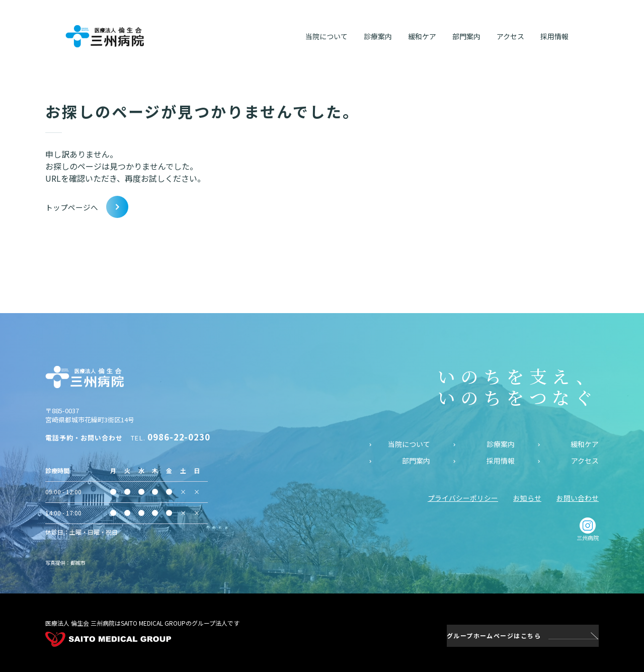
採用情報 (501, 460)
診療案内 (501, 444)
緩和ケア (585, 444)
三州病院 (588, 529)
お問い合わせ (578, 497)
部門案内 (416, 460)
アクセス (585, 460)
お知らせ (527, 497)
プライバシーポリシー (463, 497)
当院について (409, 444)
